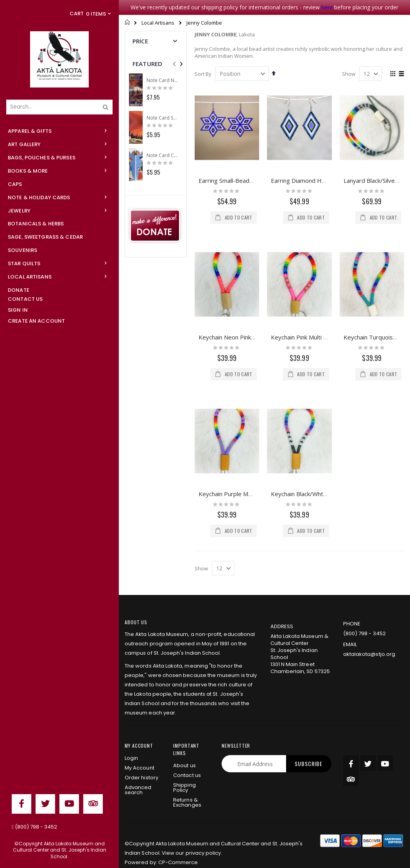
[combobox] (59, 107)
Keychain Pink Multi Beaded (308, 337)
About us (184, 756)
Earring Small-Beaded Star (234, 180)
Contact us (187, 765)
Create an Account (36, 321)
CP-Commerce (178, 853)
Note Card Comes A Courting (163, 155)
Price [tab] (140, 41)
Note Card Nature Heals (163, 80)
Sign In (18, 310)
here (327, 7)
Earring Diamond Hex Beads (309, 180)
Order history (141, 768)
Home (128, 22)
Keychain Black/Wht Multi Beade (314, 427)
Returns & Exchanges (187, 793)
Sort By (203, 74)
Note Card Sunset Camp (163, 118)
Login (131, 748)
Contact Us (25, 299)
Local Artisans (158, 23)
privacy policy (203, 843)
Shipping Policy (184, 778)
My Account (140, 758)
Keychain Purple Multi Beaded (239, 427)
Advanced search (138, 780)
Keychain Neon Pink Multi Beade (242, 337)
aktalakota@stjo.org (369, 644)
